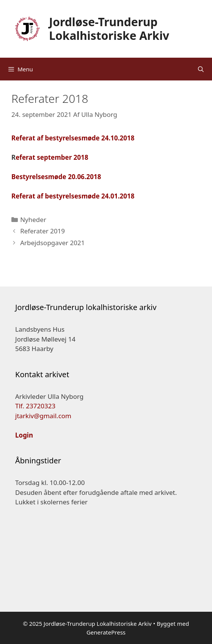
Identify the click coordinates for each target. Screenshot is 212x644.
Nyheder (33, 220)
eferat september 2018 (52, 157)
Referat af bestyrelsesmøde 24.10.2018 (73, 138)
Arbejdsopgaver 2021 (52, 243)
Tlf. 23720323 (35, 406)
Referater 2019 (42, 231)
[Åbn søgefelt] (201, 69)
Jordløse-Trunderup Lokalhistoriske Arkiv (109, 29)
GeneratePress (106, 632)
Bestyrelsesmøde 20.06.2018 (56, 177)
